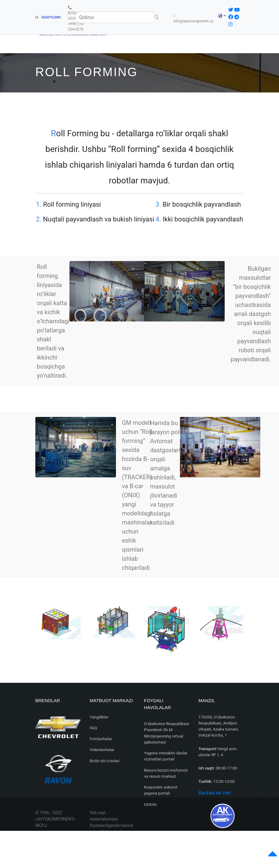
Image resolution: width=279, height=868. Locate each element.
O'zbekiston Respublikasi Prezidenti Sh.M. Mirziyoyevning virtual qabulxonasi (167, 733)
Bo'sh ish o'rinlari (105, 761)
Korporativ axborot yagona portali (161, 790)
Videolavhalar (102, 750)
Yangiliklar (99, 717)
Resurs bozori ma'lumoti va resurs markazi (166, 773)
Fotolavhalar (101, 739)
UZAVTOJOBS (48, 17)
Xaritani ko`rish (215, 793)
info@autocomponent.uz (195, 19)
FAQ (93, 728)
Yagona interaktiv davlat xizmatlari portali (166, 756)
